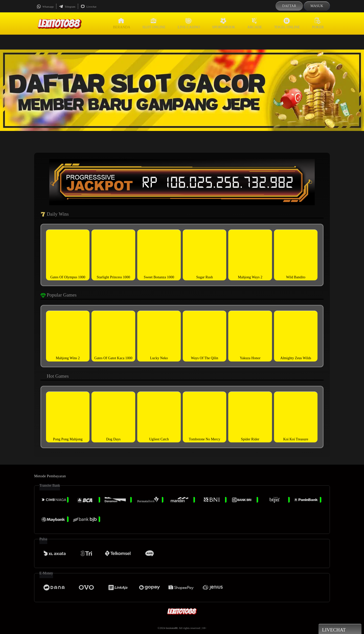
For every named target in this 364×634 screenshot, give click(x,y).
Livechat (88, 7)
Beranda (122, 23)
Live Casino (189, 23)
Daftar (289, 6)
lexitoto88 (172, 628)
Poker (318, 23)
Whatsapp (45, 7)
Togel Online (287, 23)
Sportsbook (224, 23)
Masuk (317, 6)
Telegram (67, 7)
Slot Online (154, 23)
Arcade (255, 23)
